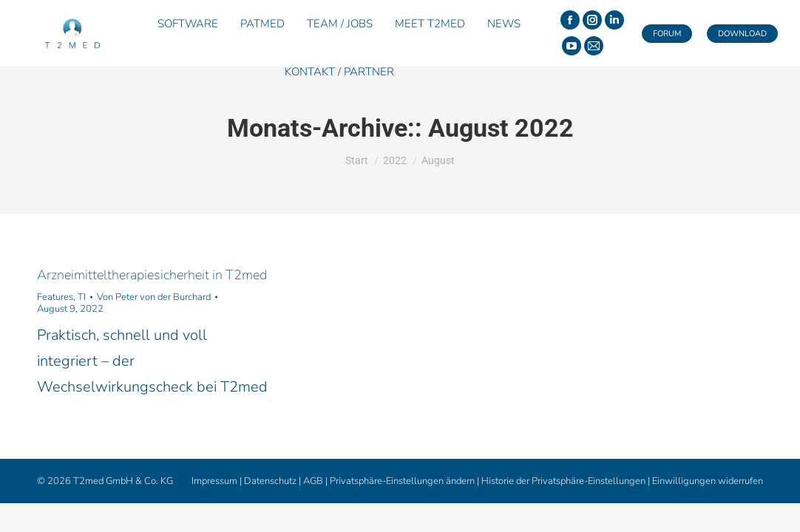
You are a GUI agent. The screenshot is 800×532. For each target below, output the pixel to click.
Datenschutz (270, 481)
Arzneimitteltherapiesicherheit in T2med (152, 275)
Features (55, 297)
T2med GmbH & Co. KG (123, 481)
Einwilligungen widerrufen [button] (708, 481)
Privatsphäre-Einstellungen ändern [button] (402, 481)
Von (154, 297)
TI (82, 297)
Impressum (214, 481)
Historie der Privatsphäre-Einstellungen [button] (563, 481)
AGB (313, 481)
